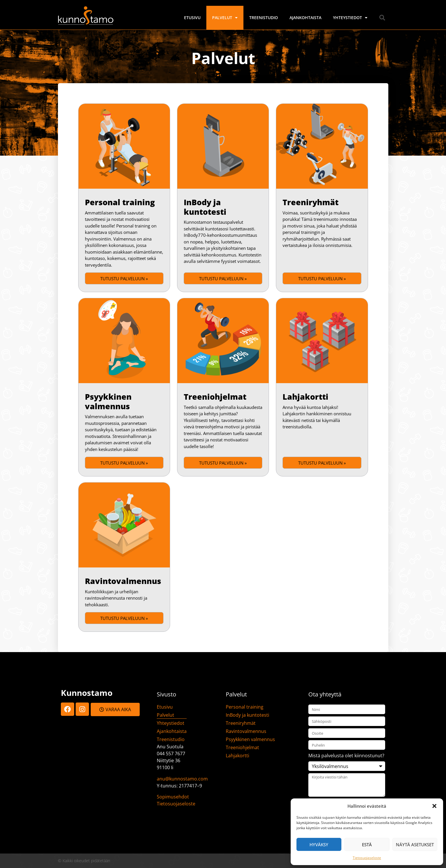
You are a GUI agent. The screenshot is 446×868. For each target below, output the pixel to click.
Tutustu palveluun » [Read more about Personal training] (124, 279)
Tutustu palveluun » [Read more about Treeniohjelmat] (223, 463)
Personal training (120, 202)
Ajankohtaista (305, 18)
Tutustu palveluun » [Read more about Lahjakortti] (322, 463)
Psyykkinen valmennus (108, 401)
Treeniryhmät (311, 202)
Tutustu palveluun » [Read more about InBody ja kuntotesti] (223, 279)
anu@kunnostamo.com (182, 779)
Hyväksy (319, 845)
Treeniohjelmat (215, 397)
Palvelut (225, 18)
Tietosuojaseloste (367, 858)
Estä (367, 845)
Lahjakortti (305, 397)
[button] (434, 806)
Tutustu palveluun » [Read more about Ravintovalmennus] (124, 618)
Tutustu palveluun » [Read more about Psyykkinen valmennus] (124, 463)
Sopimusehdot (173, 797)
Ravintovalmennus (123, 581)
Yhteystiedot (350, 18)
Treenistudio (264, 18)
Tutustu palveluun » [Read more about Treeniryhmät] (322, 279)
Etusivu (192, 18)
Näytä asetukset (415, 845)
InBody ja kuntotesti (205, 207)
